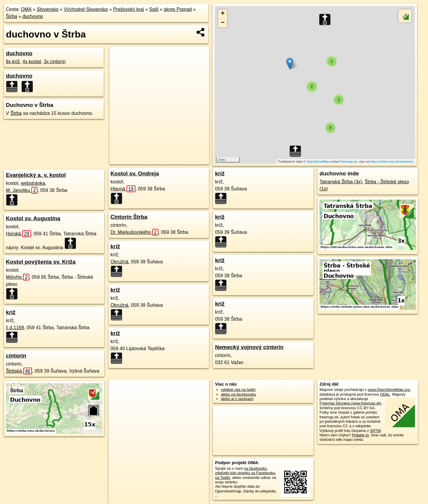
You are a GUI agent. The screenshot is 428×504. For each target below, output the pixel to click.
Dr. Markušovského (134, 232)
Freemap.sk (348, 162)
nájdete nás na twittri (238, 390)
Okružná (119, 262)
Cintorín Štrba (129, 217)
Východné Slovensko (86, 9)
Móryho (18, 277)
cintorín (16, 356)
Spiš (154, 9)
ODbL (385, 394)
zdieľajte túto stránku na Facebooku (245, 473)
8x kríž (13, 62)
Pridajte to (360, 435)
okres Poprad (178, 9)
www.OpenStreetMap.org (389, 390)
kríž (11, 312)
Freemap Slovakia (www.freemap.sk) (350, 403)
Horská (18, 234)
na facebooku (256, 468)
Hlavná (123, 189)
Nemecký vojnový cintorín (249, 347)
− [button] (223, 23)
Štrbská (19, 371)
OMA (26, 9)
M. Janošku (22, 190)
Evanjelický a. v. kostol (36, 175)
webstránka (33, 183)
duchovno (33, 16)
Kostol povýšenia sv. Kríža (41, 262)
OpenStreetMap (318, 162)
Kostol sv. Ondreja (135, 173)
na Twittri (222, 478)
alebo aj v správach (237, 399)
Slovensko (48, 9)
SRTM (375, 431)
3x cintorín (55, 62)
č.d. (15, 328)
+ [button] (223, 14)
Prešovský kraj (129, 9)
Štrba (12, 16)
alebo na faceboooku (238, 394)
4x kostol (32, 62)
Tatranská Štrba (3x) (341, 182)
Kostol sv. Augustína (33, 218)
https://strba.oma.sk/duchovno (392, 162)
